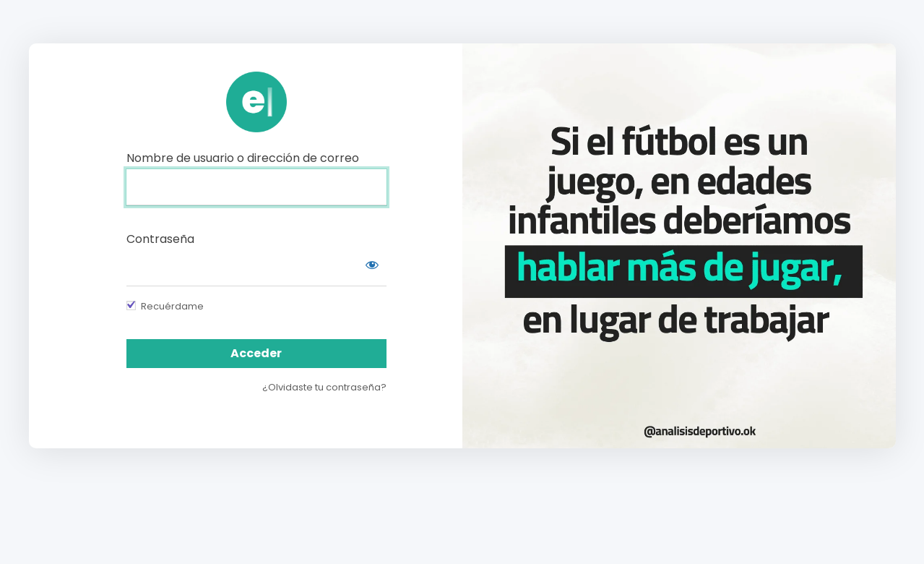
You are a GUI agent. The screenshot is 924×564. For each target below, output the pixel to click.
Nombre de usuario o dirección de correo (243, 158)
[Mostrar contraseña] (372, 265)
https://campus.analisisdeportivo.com (256, 102)
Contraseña (160, 239)
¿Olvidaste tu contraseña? (324, 387)
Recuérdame (172, 306)
